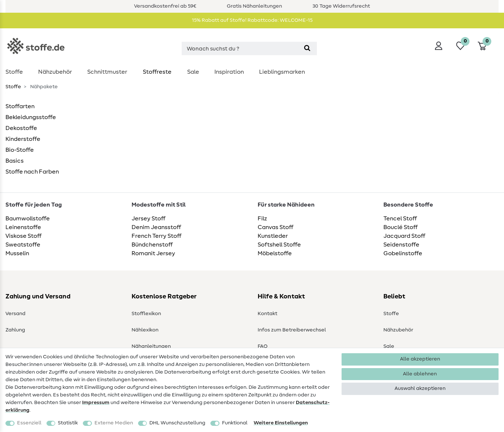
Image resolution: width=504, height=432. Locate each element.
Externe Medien (114, 423)
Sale (193, 72)
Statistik (68, 423)
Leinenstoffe (23, 227)
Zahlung (15, 330)
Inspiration (229, 72)
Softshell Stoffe (279, 245)
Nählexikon (145, 330)
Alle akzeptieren (420, 359)
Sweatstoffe (23, 245)
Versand (15, 314)
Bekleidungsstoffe (31, 117)
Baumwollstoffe (28, 219)
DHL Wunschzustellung (177, 423)
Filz (262, 219)
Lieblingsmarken (282, 72)
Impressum (96, 403)
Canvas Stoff (275, 227)
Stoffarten (20, 106)
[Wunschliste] (460, 46)
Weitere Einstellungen (281, 423)
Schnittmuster (107, 72)
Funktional (235, 423)
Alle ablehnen (420, 374)
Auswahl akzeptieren (420, 388)
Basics (15, 161)
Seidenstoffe (401, 245)
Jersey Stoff (148, 219)
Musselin (17, 253)
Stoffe (14, 72)
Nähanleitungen (151, 346)
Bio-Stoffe (20, 150)
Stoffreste (157, 72)
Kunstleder (273, 236)
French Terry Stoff (156, 236)
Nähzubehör (55, 72)
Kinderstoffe (23, 139)
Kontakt (267, 314)
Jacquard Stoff (404, 236)
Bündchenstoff (152, 245)
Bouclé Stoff (400, 227)
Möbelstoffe (275, 253)
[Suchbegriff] (240, 48)
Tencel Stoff (400, 219)
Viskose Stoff (23, 236)
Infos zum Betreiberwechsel (292, 330)
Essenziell (29, 423)
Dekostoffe (21, 128)
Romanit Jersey (153, 253)
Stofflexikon (146, 314)
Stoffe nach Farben (32, 172)
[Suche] (307, 48)
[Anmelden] (439, 46)
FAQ (263, 346)
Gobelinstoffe (403, 253)
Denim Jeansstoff (156, 227)
